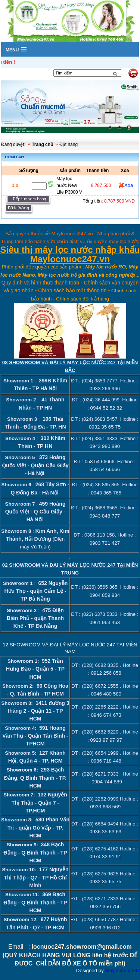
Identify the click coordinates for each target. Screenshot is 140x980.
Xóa (129, 185)
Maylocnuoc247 (123, 971)
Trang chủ (42, 144)
